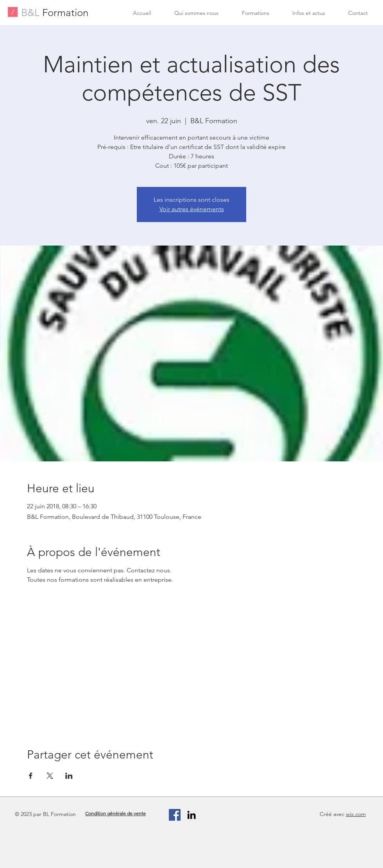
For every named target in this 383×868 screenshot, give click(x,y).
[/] (13, 12)
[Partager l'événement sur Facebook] (31, 776)
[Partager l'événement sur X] (50, 776)
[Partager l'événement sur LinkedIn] (69, 776)
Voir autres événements (192, 209)
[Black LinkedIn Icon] (191, 815)
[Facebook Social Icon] (175, 815)
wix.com (356, 814)
